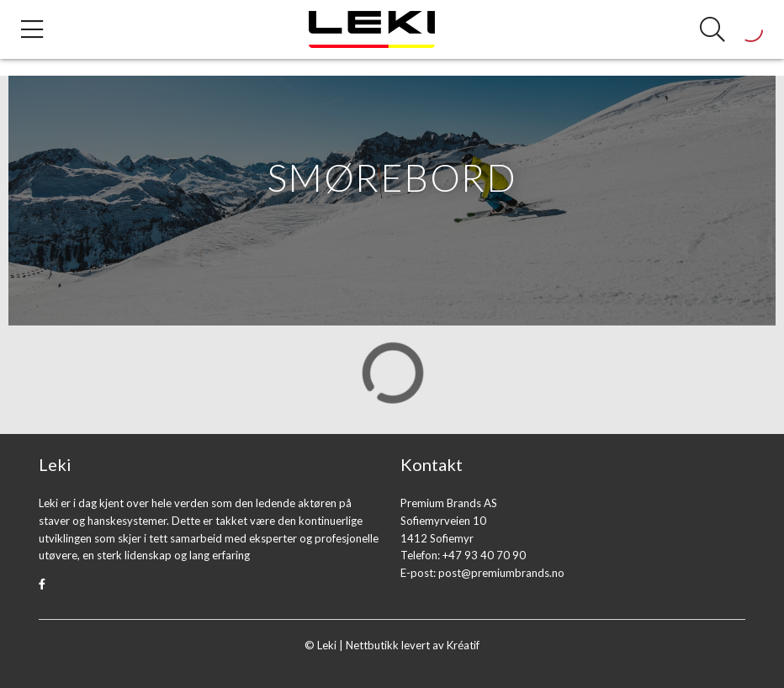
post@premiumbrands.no (501, 573)
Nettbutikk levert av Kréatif (413, 645)
